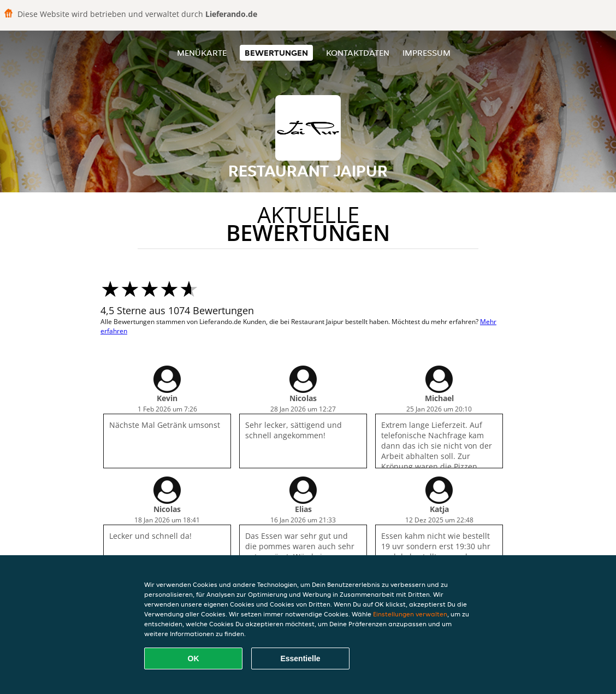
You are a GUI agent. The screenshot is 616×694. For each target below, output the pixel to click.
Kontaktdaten (358, 53)
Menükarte (202, 53)
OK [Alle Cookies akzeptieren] (194, 658)
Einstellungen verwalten (410, 614)
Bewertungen (276, 53)
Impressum (427, 53)
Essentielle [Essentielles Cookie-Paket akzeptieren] (300, 658)
